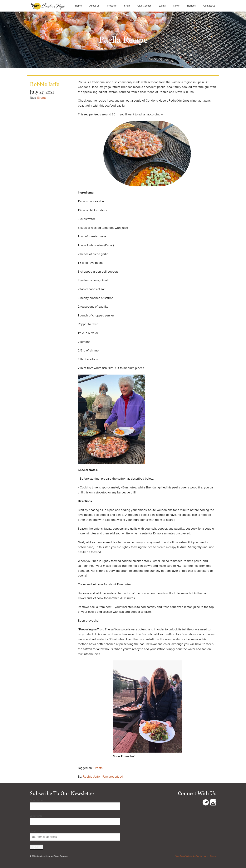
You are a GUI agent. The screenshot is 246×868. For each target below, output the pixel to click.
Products (112, 6)
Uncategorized (113, 777)
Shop (127, 6)
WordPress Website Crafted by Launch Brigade (196, 856)
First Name (36, 800)
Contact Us (209, 6)
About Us (94, 6)
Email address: (75, 835)
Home (78, 6)
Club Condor (144, 6)
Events (162, 6)
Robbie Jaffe (91, 777)
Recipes (191, 6)
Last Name (36, 816)
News (176, 6)
